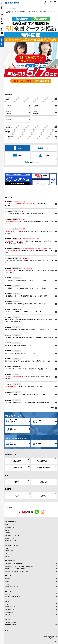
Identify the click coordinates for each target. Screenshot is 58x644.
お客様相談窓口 (9, 612)
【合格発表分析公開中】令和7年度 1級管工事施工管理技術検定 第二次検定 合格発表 (29, 337)
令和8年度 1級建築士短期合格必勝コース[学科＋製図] (26, 296)
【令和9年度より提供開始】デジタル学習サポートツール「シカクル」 (25, 312)
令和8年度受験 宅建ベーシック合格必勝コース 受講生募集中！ (29, 378)
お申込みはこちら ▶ (31, 81)
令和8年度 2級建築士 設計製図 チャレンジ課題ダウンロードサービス (29, 222)
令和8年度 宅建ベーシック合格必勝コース (29, 205)
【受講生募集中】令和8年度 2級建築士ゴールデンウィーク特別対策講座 (25, 288)
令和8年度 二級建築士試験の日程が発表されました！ (20, 353)
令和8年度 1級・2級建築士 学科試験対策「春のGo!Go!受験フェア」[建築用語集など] (29, 242)
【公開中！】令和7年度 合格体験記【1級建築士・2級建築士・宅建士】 (25, 394)
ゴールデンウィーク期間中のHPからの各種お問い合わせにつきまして (25, 214)
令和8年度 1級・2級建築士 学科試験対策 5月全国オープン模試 (29, 252)
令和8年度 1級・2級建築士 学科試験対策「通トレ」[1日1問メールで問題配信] (29, 271)
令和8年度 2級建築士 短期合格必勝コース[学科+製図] (26, 304)
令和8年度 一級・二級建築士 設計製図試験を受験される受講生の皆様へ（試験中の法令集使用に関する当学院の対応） (29, 321)
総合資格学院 (12, 3)
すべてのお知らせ (50, 408)
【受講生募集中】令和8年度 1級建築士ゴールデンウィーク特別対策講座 (25, 280)
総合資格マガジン (26, 369)
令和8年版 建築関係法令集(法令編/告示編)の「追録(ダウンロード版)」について (28, 329)
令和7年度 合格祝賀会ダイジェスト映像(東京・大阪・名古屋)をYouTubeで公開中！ (29, 361)
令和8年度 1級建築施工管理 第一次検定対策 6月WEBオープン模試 (29, 232)
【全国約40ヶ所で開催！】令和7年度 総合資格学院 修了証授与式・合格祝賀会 (27, 402)
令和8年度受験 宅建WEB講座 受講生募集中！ (25, 387)
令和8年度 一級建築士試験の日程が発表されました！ (20, 345)
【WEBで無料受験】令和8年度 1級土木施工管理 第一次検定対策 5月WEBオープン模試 (29, 262)
